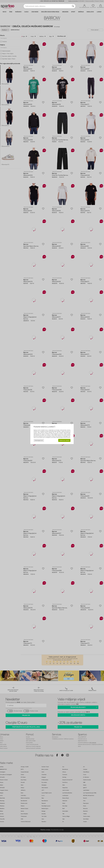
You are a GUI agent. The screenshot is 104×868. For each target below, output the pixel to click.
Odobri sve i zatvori (64, 440)
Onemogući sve (39, 440)
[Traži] (73, 6)
